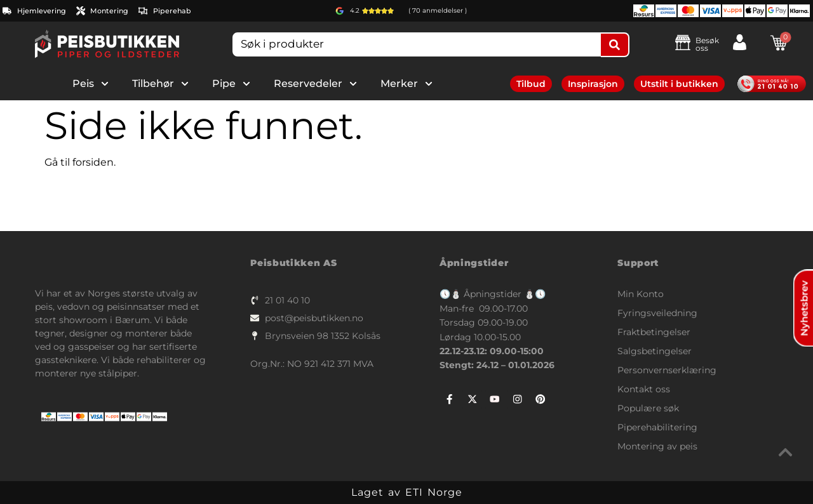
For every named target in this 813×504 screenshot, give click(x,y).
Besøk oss (707, 44)
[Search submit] (615, 45)
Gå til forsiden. (80, 162)
